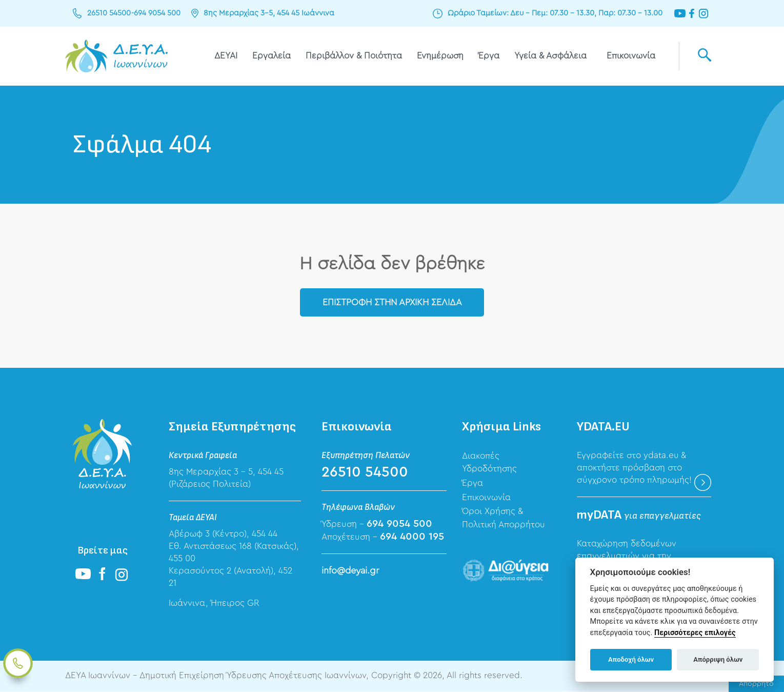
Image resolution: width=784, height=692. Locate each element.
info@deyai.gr (350, 571)
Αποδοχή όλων (631, 659)
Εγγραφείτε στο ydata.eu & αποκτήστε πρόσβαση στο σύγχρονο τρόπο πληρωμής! (634, 468)
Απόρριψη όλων (718, 659)
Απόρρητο (756, 684)
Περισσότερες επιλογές (695, 633)
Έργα (489, 56)
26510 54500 (108, 13)
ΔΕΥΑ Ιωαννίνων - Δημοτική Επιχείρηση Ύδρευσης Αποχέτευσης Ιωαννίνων (116, 56)
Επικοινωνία (631, 56)
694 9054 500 (156, 13)
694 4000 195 (412, 537)
